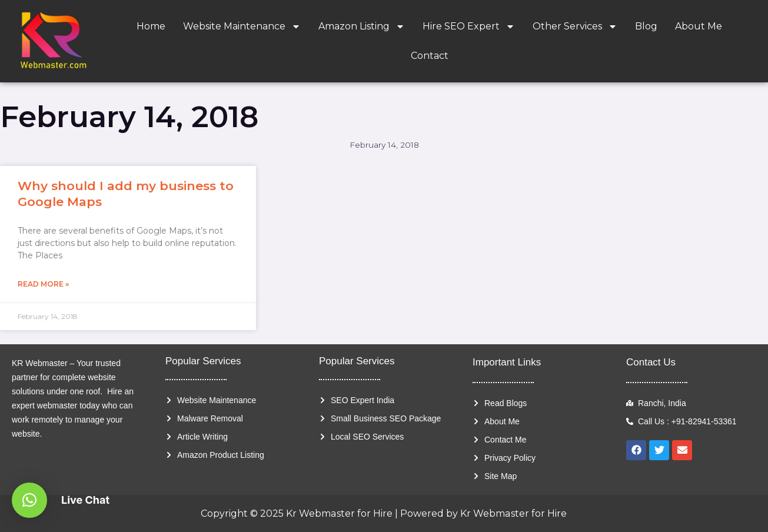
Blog (646, 26)
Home (151, 26)
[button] (29, 500)
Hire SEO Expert (469, 26)
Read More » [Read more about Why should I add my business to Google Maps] (43, 284)
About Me (699, 26)
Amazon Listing (362, 26)
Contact (430, 56)
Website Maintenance (242, 26)
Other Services (575, 26)
